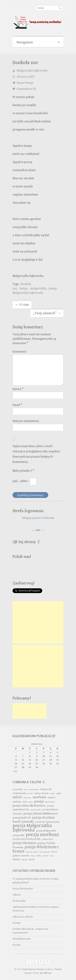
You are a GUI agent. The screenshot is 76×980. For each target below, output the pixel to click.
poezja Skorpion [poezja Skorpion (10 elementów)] (24, 843)
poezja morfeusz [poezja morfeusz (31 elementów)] (42, 834)
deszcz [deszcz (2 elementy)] (26, 790)
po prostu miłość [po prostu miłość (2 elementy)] (32, 852)
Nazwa (18, 389)
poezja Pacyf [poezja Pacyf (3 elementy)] (48, 839)
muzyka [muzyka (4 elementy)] (51, 797)
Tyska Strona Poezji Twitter (35, 962)
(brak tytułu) (19, 901)
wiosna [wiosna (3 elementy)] (24, 860)
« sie (15, 771)
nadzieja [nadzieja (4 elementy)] (17, 802)
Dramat (17, 923)
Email (17, 405)
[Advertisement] (38, 622)
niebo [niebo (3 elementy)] (25, 802)
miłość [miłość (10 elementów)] (17, 797)
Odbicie (17, 895)
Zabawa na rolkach (23, 917)
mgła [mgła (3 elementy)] (59, 793)
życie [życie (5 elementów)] (32, 859)
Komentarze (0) (26, 89)
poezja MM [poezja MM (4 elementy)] (18, 835)
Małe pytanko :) (23, 471)
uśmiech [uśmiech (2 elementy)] (46, 856)
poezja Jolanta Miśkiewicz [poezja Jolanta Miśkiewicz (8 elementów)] (41, 813)
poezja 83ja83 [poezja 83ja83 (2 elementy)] (50, 802)
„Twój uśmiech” (47, 313)
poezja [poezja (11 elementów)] (39, 801)
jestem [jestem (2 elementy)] (30, 793)
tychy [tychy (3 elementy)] (39, 856)
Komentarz (20, 352)
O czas (22, 305)
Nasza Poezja (25, 83)
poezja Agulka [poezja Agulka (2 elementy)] (36, 810)
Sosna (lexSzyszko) (23, 889)
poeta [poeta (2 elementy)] (31, 802)
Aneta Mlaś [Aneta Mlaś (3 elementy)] (17, 790)
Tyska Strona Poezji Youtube (41, 962)
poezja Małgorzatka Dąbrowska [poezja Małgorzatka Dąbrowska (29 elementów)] (32, 828)
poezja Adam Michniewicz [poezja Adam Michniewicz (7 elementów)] (29, 806)
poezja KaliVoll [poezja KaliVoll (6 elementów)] (22, 818)
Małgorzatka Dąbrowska (32, 71)
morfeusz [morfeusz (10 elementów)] (39, 797)
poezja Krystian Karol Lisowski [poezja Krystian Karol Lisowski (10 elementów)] (34, 820)
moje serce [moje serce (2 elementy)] (27, 798)
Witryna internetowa (26, 421)
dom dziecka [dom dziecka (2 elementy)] (35, 790)
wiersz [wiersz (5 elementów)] (16, 859)
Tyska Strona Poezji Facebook (29, 962)
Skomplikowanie (22, 939)
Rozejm (17, 945)
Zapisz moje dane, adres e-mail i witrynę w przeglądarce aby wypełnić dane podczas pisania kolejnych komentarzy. (36, 454)
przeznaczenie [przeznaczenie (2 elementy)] (45, 852)
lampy (24, 288)
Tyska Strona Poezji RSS (47, 962)
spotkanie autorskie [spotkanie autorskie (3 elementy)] (21, 856)
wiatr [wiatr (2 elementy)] (52, 856)
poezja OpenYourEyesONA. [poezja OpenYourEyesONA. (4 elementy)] (27, 839)
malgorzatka (38, 288)
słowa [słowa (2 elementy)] (33, 856)
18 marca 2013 (26, 77)
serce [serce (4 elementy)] (54, 852)
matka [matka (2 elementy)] (52, 793)
